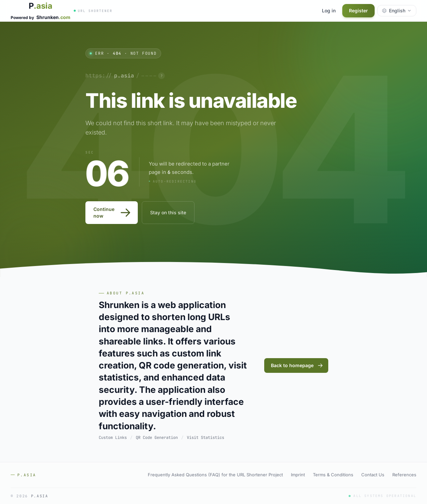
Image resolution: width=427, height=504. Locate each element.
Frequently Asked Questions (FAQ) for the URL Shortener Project (215, 475)
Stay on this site (168, 212)
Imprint (298, 475)
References (404, 475)
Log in (329, 11)
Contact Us (373, 475)
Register (358, 11)
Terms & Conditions (333, 475)
